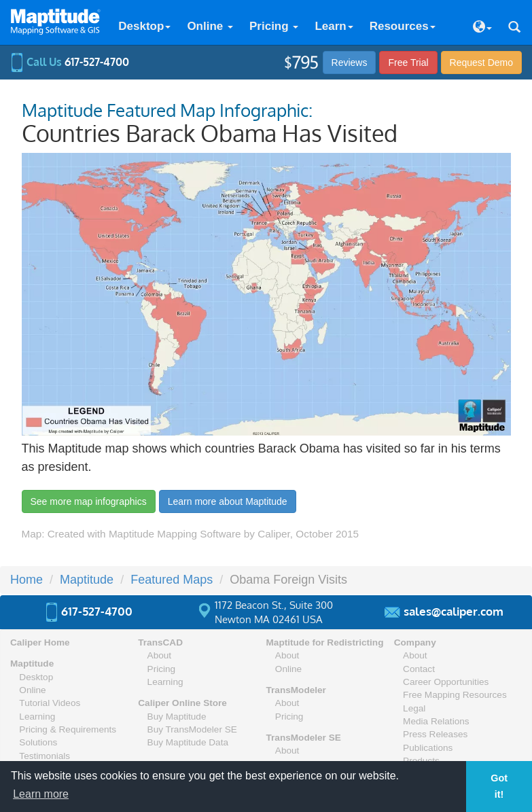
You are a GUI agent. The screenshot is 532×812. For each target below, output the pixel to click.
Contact (419, 669)
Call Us (70, 62)
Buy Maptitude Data (188, 742)
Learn (334, 26)
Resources (403, 26)
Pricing (274, 26)
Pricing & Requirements (68, 729)
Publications (428, 748)
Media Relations (436, 721)
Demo (481, 63)
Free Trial (408, 63)
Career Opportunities (446, 682)
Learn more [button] (41, 794)
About (160, 655)
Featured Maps (172, 580)
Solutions (38, 742)
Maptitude (87, 580)
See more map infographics (89, 501)
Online (210, 26)
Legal (414, 708)
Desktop (144, 26)
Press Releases (435, 734)
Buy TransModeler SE (192, 729)
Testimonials (45, 756)
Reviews (350, 63)
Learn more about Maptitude (228, 501)
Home (26, 580)
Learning (37, 717)
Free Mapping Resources (455, 695)
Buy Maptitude (177, 717)
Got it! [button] (499, 786)
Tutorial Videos (50, 703)
